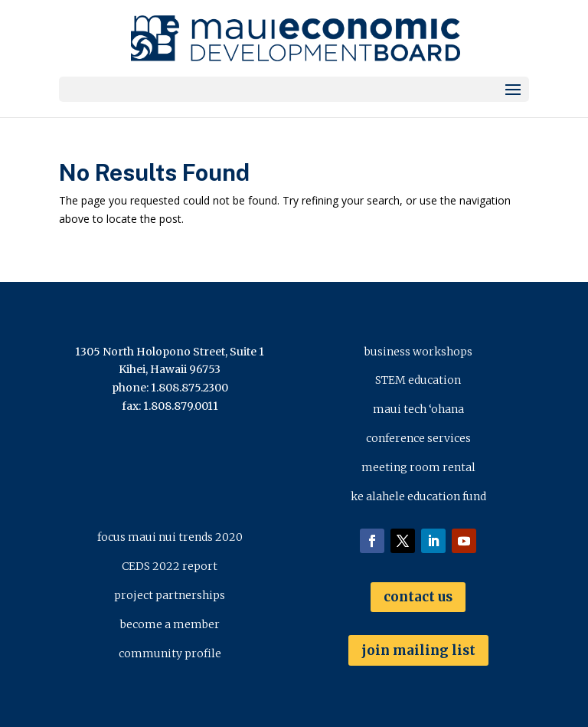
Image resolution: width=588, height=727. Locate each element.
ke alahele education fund (418, 496)
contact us (418, 597)
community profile (170, 653)
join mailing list (418, 650)
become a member (170, 624)
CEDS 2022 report (170, 566)
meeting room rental (418, 467)
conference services (418, 438)
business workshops (418, 352)
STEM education (418, 380)
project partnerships (170, 595)
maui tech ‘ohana (418, 409)
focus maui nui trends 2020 (170, 537)
